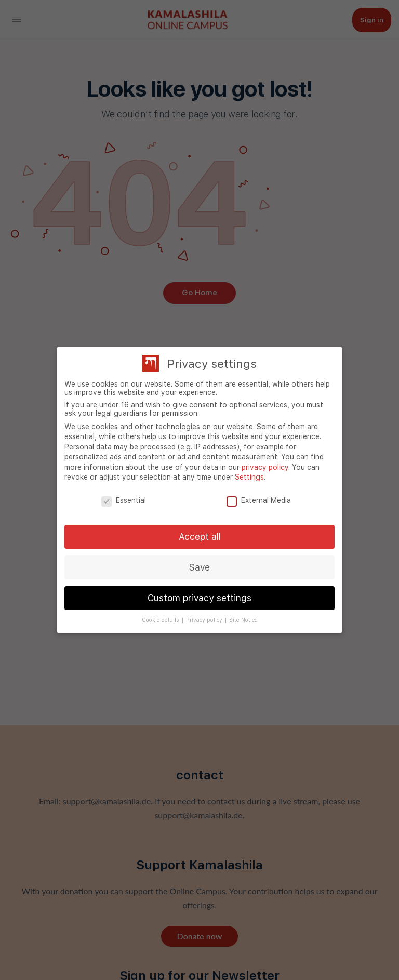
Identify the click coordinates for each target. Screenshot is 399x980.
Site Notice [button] (243, 620)
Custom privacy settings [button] (199, 598)
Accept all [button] (200, 537)
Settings (249, 477)
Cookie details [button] (161, 620)
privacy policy (265, 467)
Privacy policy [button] (205, 620)
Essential (124, 500)
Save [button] (199, 567)
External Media (259, 500)
